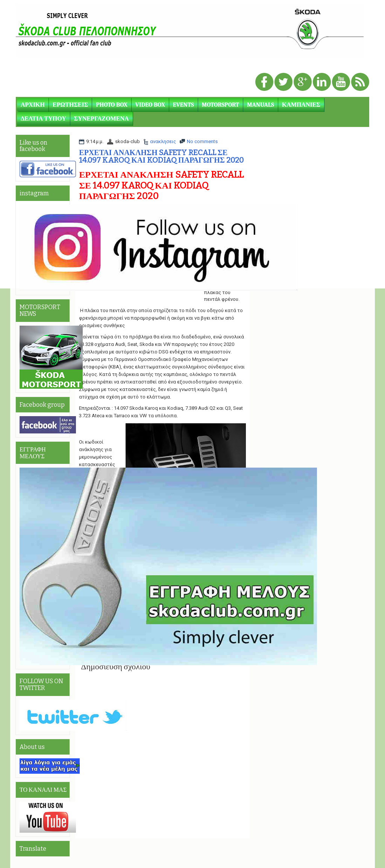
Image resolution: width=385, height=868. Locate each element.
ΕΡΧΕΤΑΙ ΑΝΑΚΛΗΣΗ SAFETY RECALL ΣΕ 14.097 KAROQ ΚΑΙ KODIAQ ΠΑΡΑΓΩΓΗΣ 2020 (161, 156)
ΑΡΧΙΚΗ (33, 105)
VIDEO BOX (150, 105)
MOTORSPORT (221, 105)
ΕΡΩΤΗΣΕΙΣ (70, 105)
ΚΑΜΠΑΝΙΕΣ (301, 105)
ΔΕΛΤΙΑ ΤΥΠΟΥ (43, 119)
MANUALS (261, 105)
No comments (202, 141)
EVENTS (183, 105)
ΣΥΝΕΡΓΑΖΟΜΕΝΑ (102, 119)
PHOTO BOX (112, 105)
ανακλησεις (163, 141)
